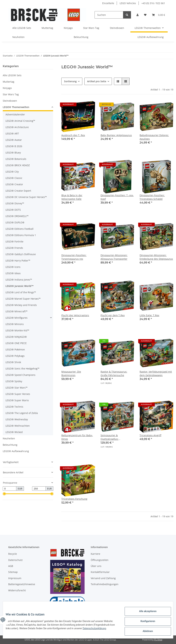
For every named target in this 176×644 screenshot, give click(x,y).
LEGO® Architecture (17, 127)
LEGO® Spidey (14, 381)
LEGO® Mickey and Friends (21, 305)
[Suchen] (109, 15)
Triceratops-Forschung (74, 499)
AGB (11, 566)
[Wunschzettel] (145, 15)
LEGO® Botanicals (16, 159)
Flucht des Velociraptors (75, 315)
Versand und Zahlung (103, 578)
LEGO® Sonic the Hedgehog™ (22, 369)
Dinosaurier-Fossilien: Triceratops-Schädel (152, 197)
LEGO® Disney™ (15, 203)
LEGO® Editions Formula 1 (21, 235)
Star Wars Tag (11, 94)
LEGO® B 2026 (14, 146)
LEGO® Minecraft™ (16, 311)
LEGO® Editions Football (20, 229)
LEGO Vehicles (128, 3)
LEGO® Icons (13, 267)
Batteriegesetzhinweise (22, 584)
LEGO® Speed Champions (20, 375)
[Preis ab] (10, 489)
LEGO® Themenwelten (16, 107)
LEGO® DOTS (13, 210)
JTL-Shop (158, 640)
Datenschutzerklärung (20, 632)
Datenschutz (15, 560)
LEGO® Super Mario (17, 400)
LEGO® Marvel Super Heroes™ (23, 299)
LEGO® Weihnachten (18, 426)
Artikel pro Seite (97, 81)
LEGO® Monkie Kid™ (17, 330)
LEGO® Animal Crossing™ (20, 121)
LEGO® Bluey (13, 153)
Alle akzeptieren (145, 614)
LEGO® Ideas (13, 273)
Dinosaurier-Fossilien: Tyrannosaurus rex (74, 257)
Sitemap (13, 572)
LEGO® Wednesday (17, 419)
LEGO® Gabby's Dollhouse (21, 254)
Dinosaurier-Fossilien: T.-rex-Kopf (117, 197)
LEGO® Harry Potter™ (18, 261)
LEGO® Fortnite (14, 241)
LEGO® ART (12, 133)
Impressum (15, 578)
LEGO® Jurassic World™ (20, 286)
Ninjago (7, 88)
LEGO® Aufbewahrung (16, 451)
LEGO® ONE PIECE (16, 343)
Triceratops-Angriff (150, 435)
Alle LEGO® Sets (12, 75)
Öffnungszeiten (100, 560)
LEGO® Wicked (14, 432)
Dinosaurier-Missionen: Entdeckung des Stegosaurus (156, 257)
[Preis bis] (39, 489)
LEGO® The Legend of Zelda (22, 413)
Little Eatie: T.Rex (149, 315)
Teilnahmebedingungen (105, 584)
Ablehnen (145, 632)
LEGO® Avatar (14, 140)
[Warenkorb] (158, 15)
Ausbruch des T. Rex (73, 135)
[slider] (4, 494)
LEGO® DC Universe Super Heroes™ (26, 197)
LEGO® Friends (14, 248)
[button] (137, 15)
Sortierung (70, 81)
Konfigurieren (145, 623)
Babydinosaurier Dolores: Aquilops (154, 137)
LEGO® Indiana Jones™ (19, 280)
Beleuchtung (10, 445)
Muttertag (9, 82)
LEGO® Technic (14, 407)
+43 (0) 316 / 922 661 (153, 3)
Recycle (13, 554)
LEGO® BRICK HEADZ (18, 165)
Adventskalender (15, 114)
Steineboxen (10, 101)
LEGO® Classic (14, 178)
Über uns (96, 566)
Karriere (95, 554)
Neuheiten (9, 438)
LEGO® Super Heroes (18, 394)
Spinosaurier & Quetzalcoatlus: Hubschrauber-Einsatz (113, 437)
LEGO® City (12, 172)
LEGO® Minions (15, 324)
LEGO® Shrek (13, 362)
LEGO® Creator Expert (18, 191)
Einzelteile (108, 3)
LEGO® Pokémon (15, 349)
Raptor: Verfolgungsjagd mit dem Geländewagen (156, 373)
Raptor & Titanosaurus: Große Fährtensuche (114, 373)
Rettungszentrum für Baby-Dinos (77, 437)
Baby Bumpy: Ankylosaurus (116, 135)
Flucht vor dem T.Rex (113, 315)
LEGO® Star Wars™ (16, 388)
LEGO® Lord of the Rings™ (21, 292)
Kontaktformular (100, 572)
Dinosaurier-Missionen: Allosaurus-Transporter (114, 257)
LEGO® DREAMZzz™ (17, 216)
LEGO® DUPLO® (15, 222)
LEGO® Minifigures (16, 318)
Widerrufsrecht (17, 590)
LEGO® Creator (14, 184)
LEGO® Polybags (15, 356)
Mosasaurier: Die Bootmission (71, 373)
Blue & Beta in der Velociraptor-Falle (72, 197)
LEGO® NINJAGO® (16, 337)
